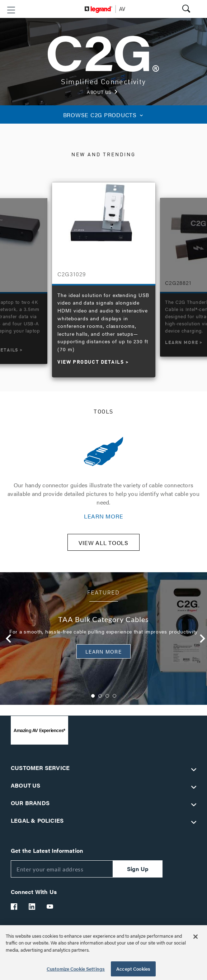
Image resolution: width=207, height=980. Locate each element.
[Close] (196, 937)
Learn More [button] (104, 651)
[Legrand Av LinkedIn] (32, 907)
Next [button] (201, 639)
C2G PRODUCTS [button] (104, 115)
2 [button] (100, 696)
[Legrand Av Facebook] (14, 907)
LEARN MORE (104, 516)
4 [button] (114, 696)
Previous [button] (7, 639)
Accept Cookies (133, 969)
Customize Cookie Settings (76, 969)
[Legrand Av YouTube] (50, 907)
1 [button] (93, 696)
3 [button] (107, 696)
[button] (11, 10)
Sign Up (138, 869)
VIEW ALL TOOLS (104, 543)
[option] (104, 276)
